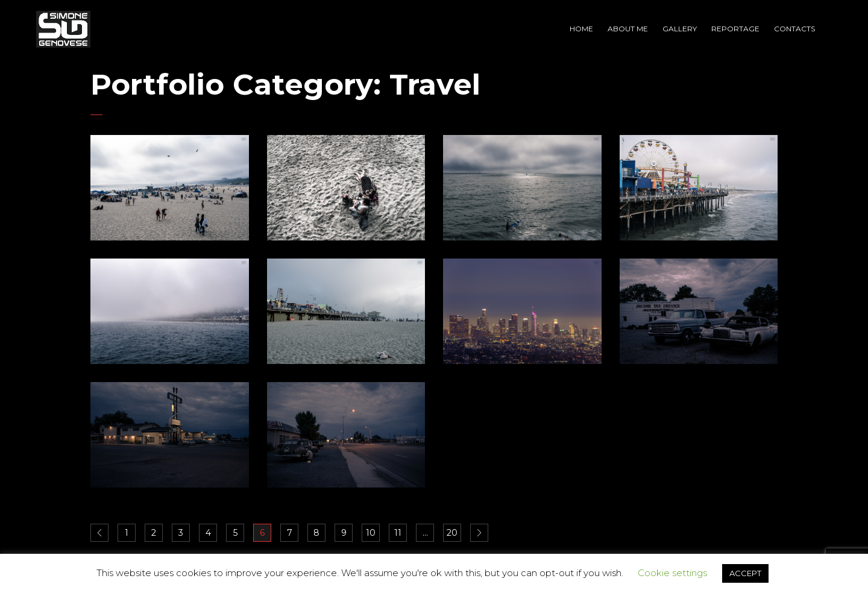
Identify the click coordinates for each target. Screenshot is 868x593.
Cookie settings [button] (672, 573)
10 (371, 533)
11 (398, 533)
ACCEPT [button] (745, 573)
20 (452, 533)
